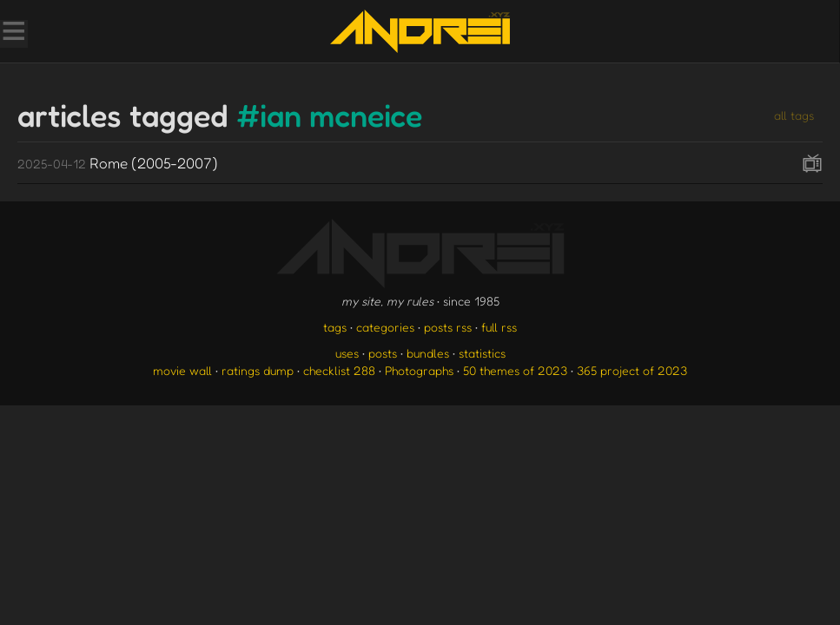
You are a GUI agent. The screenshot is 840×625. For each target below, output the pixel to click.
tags (335, 327)
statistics (482, 353)
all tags (794, 115)
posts (383, 353)
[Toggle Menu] (13, 33)
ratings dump (258, 370)
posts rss (448, 327)
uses (347, 353)
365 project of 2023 (632, 370)
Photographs (419, 370)
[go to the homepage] (420, 31)
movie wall (182, 370)
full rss (499, 327)
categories (385, 327)
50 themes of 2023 (515, 370)
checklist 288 (339, 370)
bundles (428, 353)
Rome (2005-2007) (118, 163)
